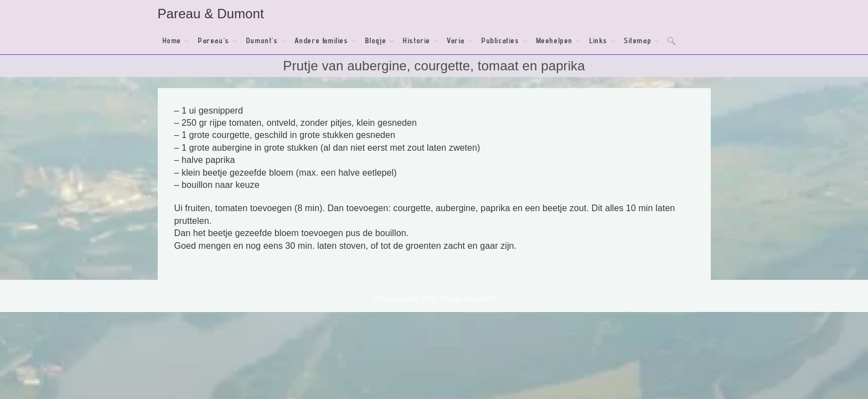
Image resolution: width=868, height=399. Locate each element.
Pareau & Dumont (211, 14)
